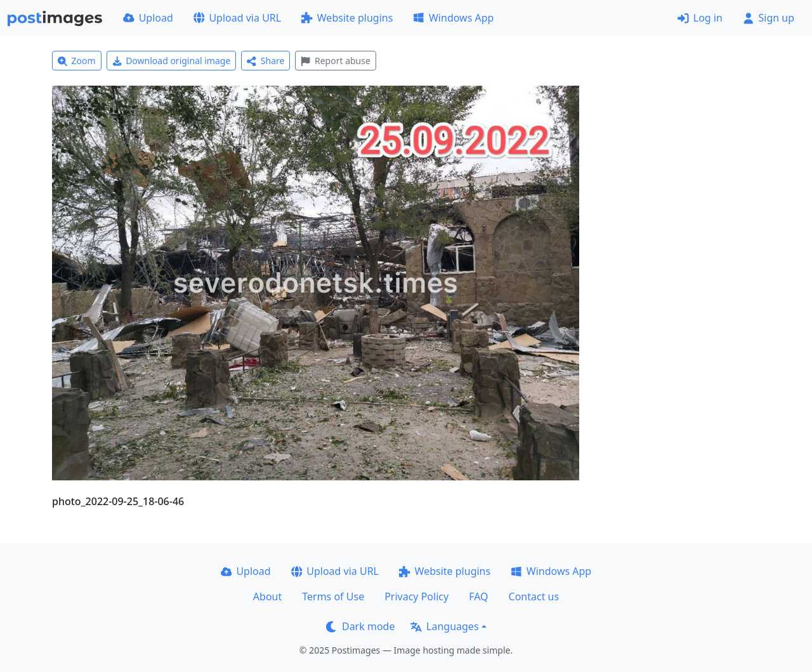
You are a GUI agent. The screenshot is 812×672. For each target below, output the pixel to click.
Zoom (77, 61)
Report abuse (335, 61)
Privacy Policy (416, 596)
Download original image (172, 61)
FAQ (478, 596)
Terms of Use (333, 596)
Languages (444, 626)
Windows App (453, 18)
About (267, 596)
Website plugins (347, 18)
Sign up (769, 18)
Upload (148, 18)
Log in (700, 18)
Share (265, 61)
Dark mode (360, 626)
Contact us (534, 596)
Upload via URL (237, 18)
